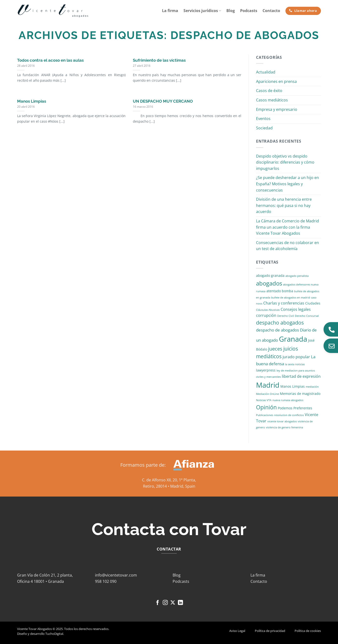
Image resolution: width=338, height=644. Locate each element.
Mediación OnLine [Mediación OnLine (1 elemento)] (267, 394)
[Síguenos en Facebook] (158, 603)
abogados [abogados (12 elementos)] (269, 283)
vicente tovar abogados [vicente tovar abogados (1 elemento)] (282, 421)
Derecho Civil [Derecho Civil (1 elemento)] (286, 316)
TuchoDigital (54, 634)
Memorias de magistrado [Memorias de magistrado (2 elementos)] (300, 394)
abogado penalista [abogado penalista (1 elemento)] (297, 276)
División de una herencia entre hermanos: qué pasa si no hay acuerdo (284, 205)
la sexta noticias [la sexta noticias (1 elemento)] (295, 364)
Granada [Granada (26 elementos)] (293, 339)
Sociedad (264, 128)
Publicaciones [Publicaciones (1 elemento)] (265, 415)
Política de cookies (308, 631)
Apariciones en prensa (276, 81)
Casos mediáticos (272, 100)
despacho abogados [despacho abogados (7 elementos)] (280, 323)
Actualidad (266, 72)
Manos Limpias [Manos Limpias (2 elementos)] (293, 386)
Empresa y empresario (277, 109)
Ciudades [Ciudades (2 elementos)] (313, 303)
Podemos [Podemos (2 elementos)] (285, 408)
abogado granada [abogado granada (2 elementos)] (270, 276)
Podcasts (249, 11)
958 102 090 (106, 581)
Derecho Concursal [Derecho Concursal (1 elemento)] (307, 316)
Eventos (263, 119)
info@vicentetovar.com (116, 575)
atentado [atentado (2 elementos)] (274, 291)
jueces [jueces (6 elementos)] (275, 349)
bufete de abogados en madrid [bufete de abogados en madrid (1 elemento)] (291, 298)
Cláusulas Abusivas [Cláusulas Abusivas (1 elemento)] (268, 310)
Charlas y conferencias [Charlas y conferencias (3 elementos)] (284, 303)
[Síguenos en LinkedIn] (180, 603)
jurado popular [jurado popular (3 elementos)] (296, 357)
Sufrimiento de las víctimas (159, 60)
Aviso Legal (237, 631)
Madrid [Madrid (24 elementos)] (268, 385)
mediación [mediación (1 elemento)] (312, 387)
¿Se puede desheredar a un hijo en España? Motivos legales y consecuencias (287, 184)
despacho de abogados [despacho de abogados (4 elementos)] (277, 330)
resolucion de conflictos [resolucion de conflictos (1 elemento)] (289, 415)
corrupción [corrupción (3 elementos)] (266, 315)
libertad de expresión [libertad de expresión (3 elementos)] (301, 376)
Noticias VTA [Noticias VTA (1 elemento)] (264, 400)
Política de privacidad (270, 631)
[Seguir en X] (173, 603)
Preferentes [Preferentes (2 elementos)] (303, 408)
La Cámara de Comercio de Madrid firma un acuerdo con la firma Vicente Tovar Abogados (287, 227)
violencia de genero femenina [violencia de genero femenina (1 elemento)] (284, 427)
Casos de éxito (269, 91)
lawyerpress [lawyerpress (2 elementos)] (266, 370)
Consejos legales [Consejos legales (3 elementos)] (296, 309)
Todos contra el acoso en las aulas (50, 60)
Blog (231, 11)
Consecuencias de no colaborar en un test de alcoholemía (287, 246)
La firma (170, 11)
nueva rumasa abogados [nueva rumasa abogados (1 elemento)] (288, 400)
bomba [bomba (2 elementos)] (287, 291)
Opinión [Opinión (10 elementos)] (266, 407)
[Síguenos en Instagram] (165, 603)
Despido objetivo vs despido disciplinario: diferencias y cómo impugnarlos (285, 162)
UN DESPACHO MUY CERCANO (163, 101)
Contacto (271, 11)
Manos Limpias (32, 101)
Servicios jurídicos (202, 11)
